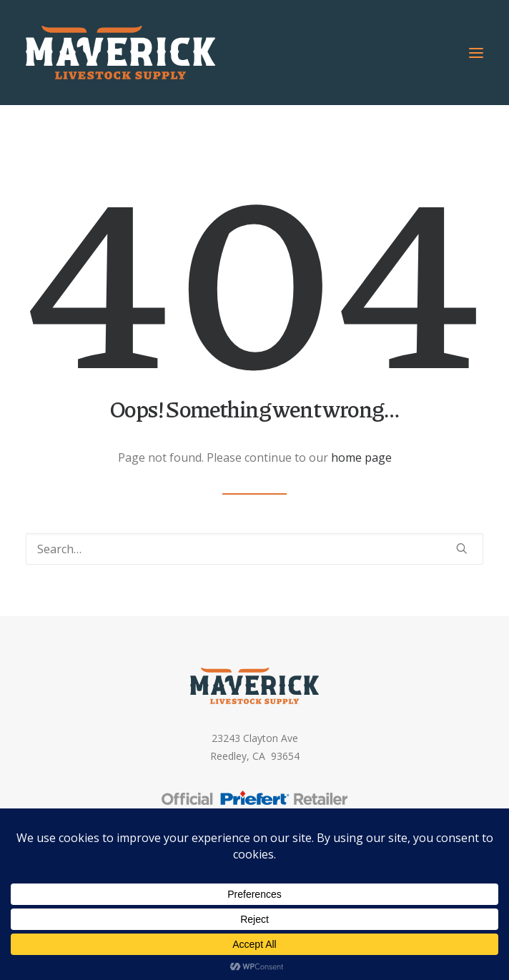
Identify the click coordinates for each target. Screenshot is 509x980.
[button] (476, 53)
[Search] (254, 549)
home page (361, 457)
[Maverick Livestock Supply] (120, 53)
